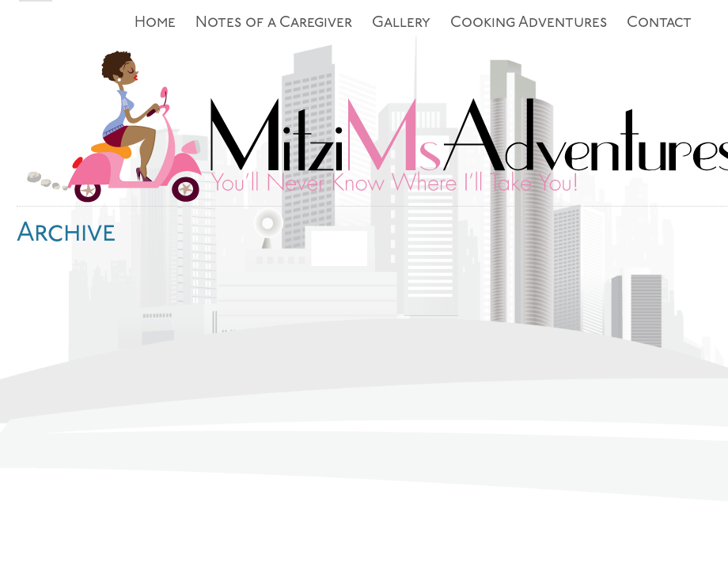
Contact (659, 23)
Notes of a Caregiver (274, 23)
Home (155, 23)
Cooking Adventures (529, 23)
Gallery (401, 23)
